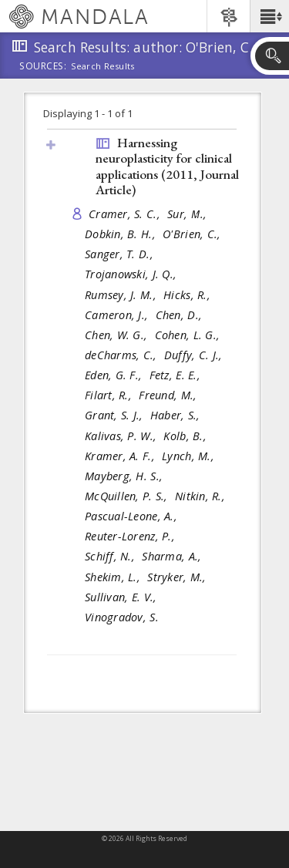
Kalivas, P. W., (122, 436)
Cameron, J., (118, 315)
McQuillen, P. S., (128, 496)
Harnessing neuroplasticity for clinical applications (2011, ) (167, 167)
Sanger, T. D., (121, 254)
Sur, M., (188, 214)
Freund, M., (169, 395)
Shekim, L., (114, 577)
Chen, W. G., (118, 335)
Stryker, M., (178, 577)
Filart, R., (110, 395)
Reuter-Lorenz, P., (131, 536)
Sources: (43, 67)
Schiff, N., (111, 556)
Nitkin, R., (202, 496)
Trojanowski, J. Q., (133, 274)
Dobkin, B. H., (122, 234)
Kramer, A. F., (121, 456)
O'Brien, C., (193, 234)
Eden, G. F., (115, 375)
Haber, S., (177, 415)
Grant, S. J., (116, 415)
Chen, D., (181, 315)
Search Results (103, 66)
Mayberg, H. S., (125, 476)
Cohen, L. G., (189, 335)
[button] (269, 16)
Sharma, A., (173, 556)
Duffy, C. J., (195, 355)
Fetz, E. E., (177, 375)
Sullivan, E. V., (123, 597)
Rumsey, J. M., (122, 295)
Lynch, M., (190, 456)
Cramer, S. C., (126, 214)
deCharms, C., (123, 355)
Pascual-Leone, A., (133, 516)
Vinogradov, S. (122, 617)
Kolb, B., (187, 436)
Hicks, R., (188, 295)
